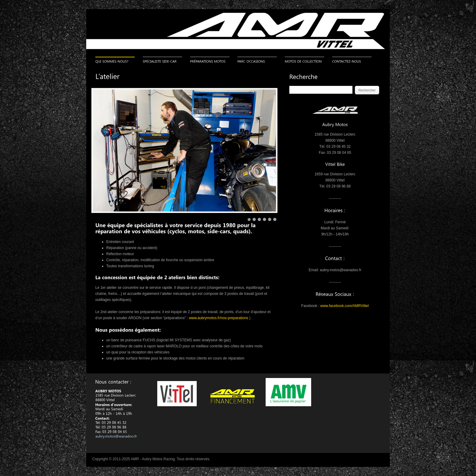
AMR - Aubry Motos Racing (153, 459)
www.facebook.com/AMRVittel (345, 306)
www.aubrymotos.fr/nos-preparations (218, 318)
